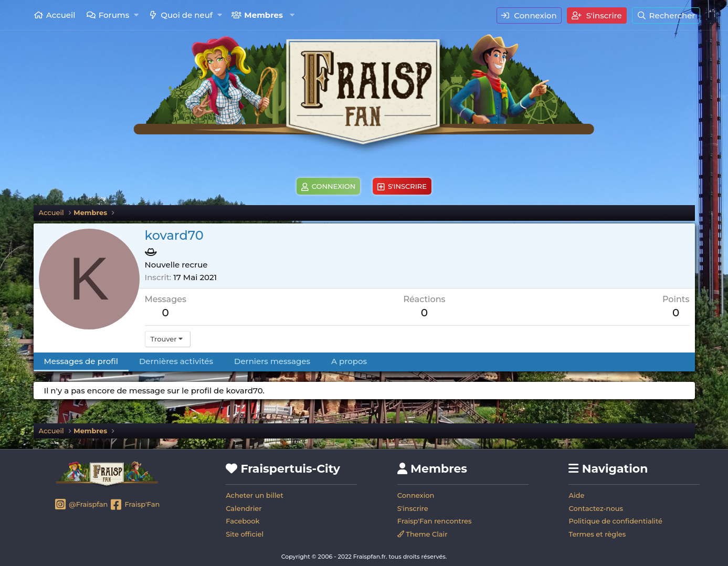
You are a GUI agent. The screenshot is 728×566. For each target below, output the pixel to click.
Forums (114, 15)
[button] (136, 15)
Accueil (61, 15)
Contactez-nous (596, 508)
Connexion (416, 495)
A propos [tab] (349, 361)
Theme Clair (423, 534)
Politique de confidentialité (615, 521)
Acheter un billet (255, 495)
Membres (263, 15)
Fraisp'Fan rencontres (435, 521)
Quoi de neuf (187, 15)
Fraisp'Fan (135, 505)
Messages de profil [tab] (81, 361)
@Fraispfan (81, 505)
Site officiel (245, 534)
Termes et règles (597, 534)
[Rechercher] (666, 15)
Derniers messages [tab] (272, 361)
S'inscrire (413, 508)
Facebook (242, 521)
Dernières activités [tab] (176, 361)
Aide (576, 495)
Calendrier (244, 508)
